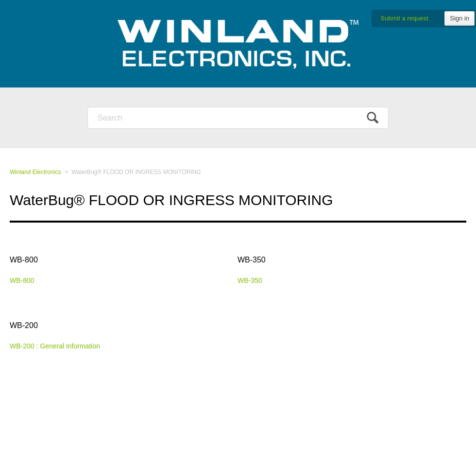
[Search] (238, 118)
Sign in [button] (459, 18)
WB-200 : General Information (55, 346)
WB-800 (24, 260)
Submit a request (404, 18)
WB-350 (252, 260)
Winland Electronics (35, 172)
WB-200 (24, 325)
